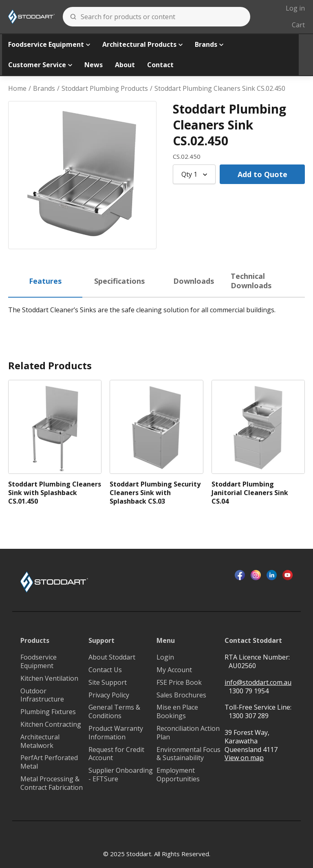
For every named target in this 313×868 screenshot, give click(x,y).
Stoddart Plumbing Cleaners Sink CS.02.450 (220, 89)
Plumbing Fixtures (48, 712)
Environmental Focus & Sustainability (188, 754)
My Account (174, 670)
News (94, 65)
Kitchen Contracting (51, 724)
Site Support (108, 683)
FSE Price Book (179, 683)
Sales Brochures (181, 695)
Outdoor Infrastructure (42, 695)
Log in (295, 8)
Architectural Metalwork (40, 741)
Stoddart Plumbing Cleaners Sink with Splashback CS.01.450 (55, 493)
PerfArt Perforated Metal (49, 762)
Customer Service (40, 65)
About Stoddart (112, 657)
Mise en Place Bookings (177, 712)
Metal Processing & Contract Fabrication (52, 783)
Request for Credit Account (116, 754)
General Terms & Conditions (114, 712)
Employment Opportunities (178, 775)
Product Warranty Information (116, 733)
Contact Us (105, 670)
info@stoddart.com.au (258, 683)
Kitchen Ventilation (49, 678)
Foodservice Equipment (49, 44)
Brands (209, 44)
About (125, 65)
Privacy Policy (109, 695)
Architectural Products (142, 44)
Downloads (194, 281)
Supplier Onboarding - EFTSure (121, 775)
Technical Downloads (251, 281)
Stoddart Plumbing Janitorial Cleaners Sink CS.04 (250, 493)
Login (165, 657)
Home (17, 89)
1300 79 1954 (249, 691)
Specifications (119, 281)
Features (45, 281)
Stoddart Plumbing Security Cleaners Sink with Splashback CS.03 (155, 493)
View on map (244, 758)
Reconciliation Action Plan (188, 733)
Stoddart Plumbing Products (105, 89)
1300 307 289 (249, 716)
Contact (160, 65)
